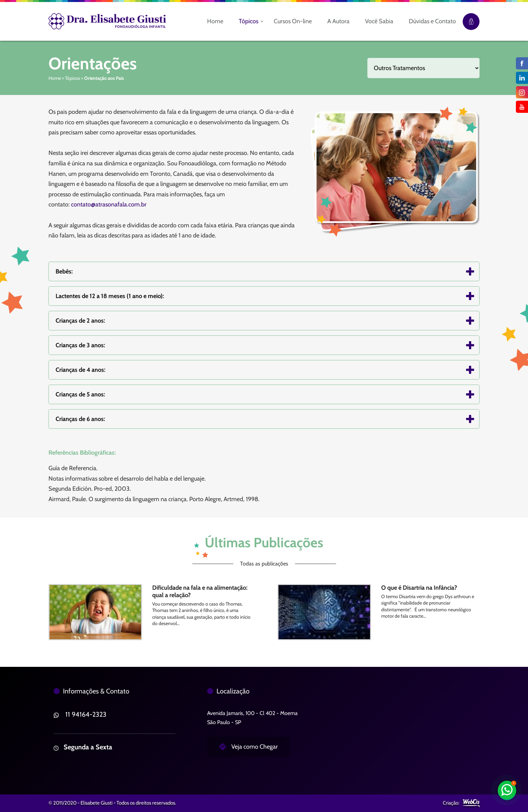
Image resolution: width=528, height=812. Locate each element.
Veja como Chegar (255, 747)
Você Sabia (379, 21)
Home (215, 21)
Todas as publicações (264, 564)
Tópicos (249, 21)
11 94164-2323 (86, 714)
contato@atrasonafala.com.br (109, 204)
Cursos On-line (293, 21)
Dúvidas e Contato (432, 21)
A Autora (338, 21)
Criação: (451, 803)
